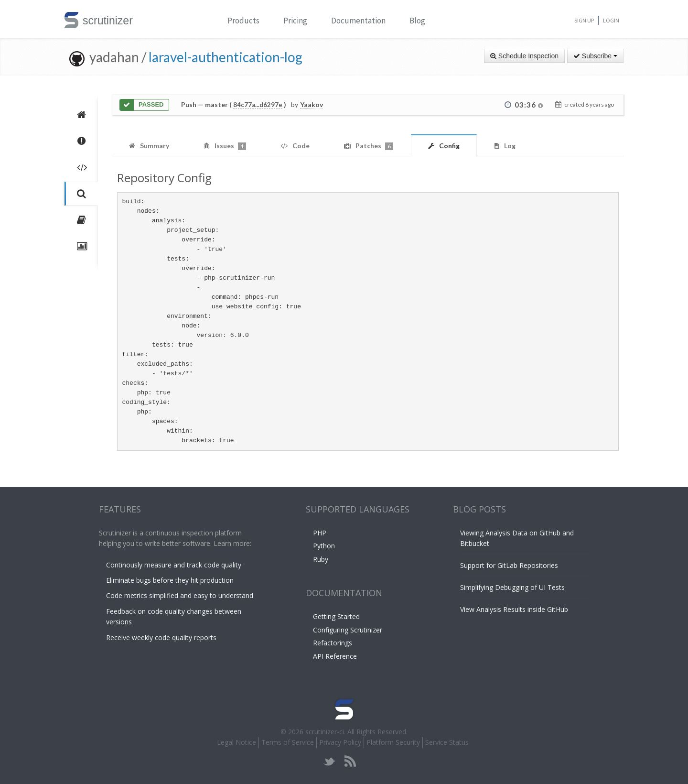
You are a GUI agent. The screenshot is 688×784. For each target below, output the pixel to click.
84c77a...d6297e (258, 105)
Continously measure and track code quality (174, 565)
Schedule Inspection (524, 56)
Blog (417, 21)
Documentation (358, 21)
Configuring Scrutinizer (348, 630)
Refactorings (333, 643)
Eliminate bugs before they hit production (170, 580)
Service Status (447, 742)
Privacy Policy (340, 742)
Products (243, 21)
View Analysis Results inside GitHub (514, 609)
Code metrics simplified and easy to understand (180, 595)
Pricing (295, 21)
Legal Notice (236, 742)
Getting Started (336, 616)
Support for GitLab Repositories (509, 565)
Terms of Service (288, 742)
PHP (320, 533)
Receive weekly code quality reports (161, 637)
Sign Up (584, 20)
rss (350, 761)
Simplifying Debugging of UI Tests (512, 587)
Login (611, 20)
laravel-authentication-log (226, 57)
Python (324, 546)
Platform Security (393, 742)
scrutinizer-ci (325, 732)
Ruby (321, 559)
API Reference (335, 656)
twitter (329, 761)
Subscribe (595, 56)
